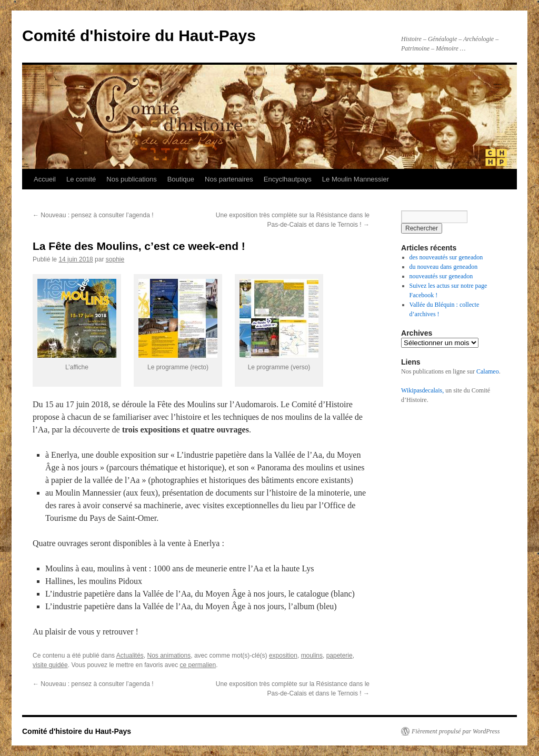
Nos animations (169, 656)
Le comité (81, 179)
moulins (312, 656)
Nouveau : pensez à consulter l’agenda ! (93, 215)
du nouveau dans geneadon (444, 267)
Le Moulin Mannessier (356, 179)
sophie (115, 259)
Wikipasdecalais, (422, 390)
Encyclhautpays (288, 179)
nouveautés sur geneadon (441, 276)
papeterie (340, 656)
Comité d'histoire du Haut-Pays (139, 36)
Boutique (181, 179)
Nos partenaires (229, 179)
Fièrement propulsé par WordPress (456, 731)
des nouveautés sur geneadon (446, 257)
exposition (283, 656)
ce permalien (198, 665)
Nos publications (131, 179)
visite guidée (50, 665)
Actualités (130, 656)
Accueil (45, 179)
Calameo (488, 371)
